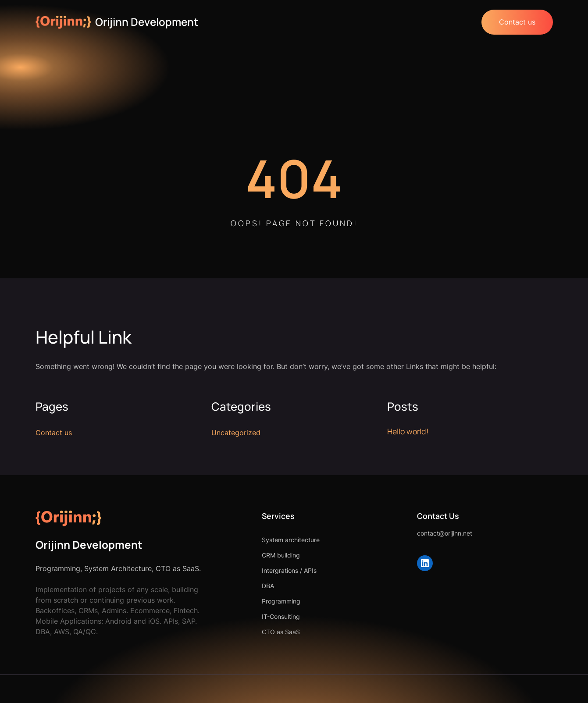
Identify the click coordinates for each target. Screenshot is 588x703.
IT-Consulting (281, 616)
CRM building (281, 555)
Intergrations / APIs (289, 570)
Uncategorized (236, 433)
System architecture (291, 540)
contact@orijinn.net (445, 533)
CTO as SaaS (281, 632)
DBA (268, 586)
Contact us (517, 22)
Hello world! (408, 431)
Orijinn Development (147, 22)
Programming (281, 601)
